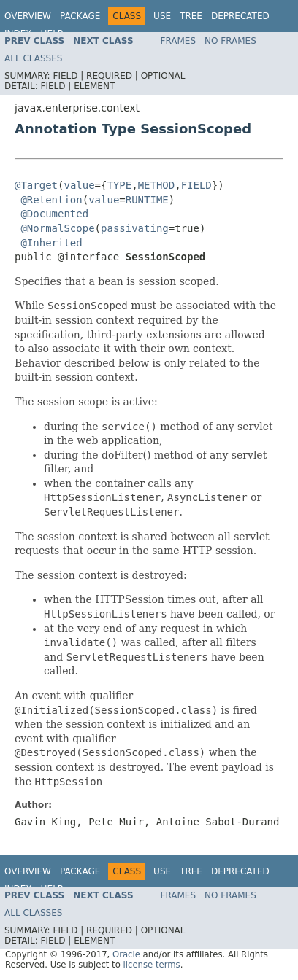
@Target (36, 185)
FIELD (196, 185)
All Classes (33, 58)
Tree (191, 16)
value (79, 185)
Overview (28, 16)
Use (162, 16)
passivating (135, 228)
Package (80, 16)
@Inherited (51, 243)
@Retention (51, 200)
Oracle (126, 954)
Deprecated (240, 16)
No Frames (230, 41)
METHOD (157, 185)
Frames (179, 41)
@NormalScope (57, 228)
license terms (152, 965)
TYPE (119, 185)
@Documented (54, 214)
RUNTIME (147, 200)
